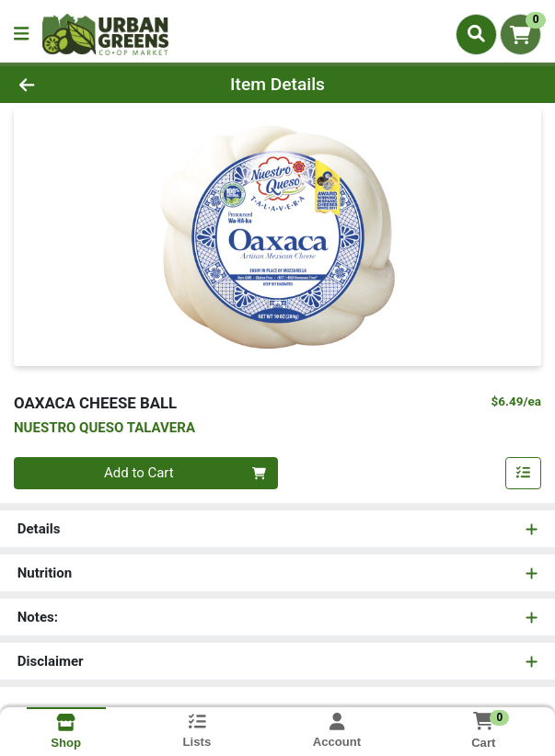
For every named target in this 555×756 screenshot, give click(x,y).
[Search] (476, 34)
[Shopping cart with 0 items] (520, 34)
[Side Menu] (21, 34)
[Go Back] (80, 85)
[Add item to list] (524, 474)
